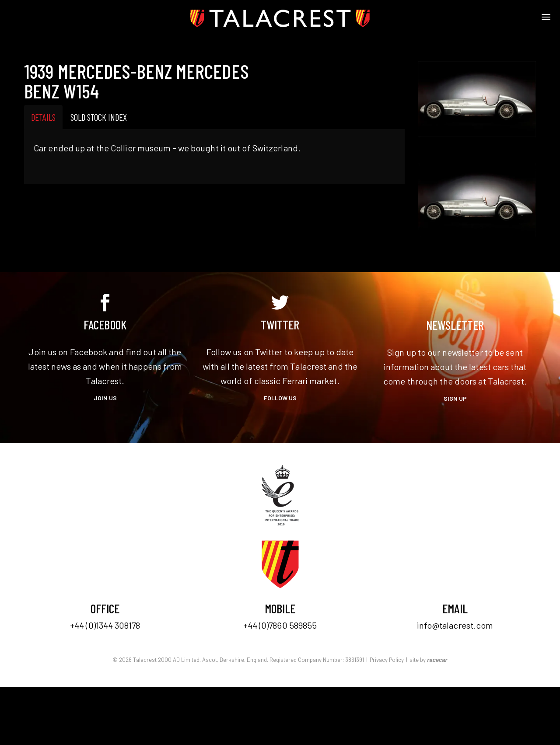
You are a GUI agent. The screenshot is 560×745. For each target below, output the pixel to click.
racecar (437, 660)
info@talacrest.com (455, 625)
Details (43, 117)
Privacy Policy (387, 660)
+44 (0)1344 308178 (105, 625)
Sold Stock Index (99, 117)
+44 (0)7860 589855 (280, 625)
